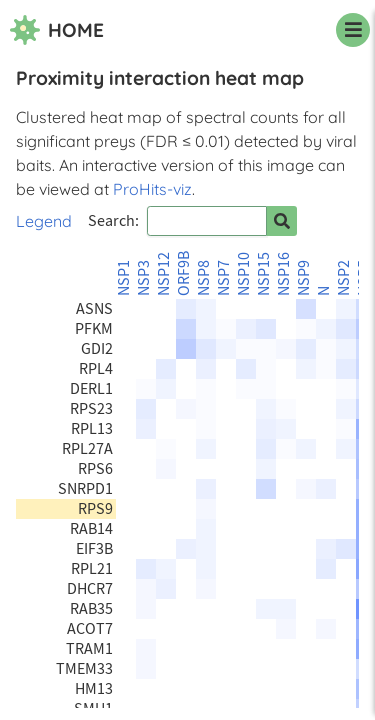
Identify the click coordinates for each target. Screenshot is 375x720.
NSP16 (284, 274)
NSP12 (164, 274)
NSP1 (124, 278)
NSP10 (244, 274)
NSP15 (264, 274)
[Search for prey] (282, 221)
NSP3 (144, 278)
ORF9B (184, 273)
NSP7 (224, 278)
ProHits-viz (152, 189)
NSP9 (304, 278)
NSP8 (204, 278)
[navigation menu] (353, 30)
